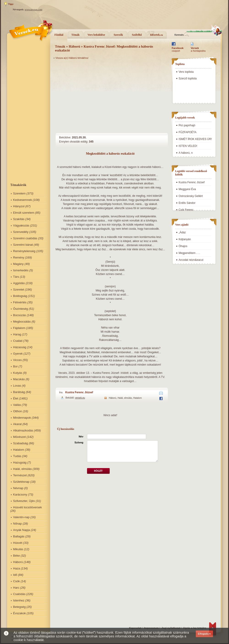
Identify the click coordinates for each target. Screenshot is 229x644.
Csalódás (19, 594)
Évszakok (19, 613)
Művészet (19, 437)
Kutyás (18, 373)
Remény (19, 257)
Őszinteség (20, 309)
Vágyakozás (21, 225)
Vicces (17, 360)
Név (81, 437)
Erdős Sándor (187, 203)
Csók (16, 581)
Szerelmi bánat (23, 245)
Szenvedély (21, 232)
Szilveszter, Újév (24, 501)
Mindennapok (22, 418)
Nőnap (17, 524)
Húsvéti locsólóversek (27, 507)
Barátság (19, 392)
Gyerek (18, 354)
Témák (76, 35)
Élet (16, 398)
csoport (178, 49)
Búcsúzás (19, 315)
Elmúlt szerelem (24, 213)
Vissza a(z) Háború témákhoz (72, 58)
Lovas (17, 386)
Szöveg (79, 442)
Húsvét (18, 543)
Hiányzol (19, 206)
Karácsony (20, 494)
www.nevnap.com (34, 9)
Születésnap (21, 482)
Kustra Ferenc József (79, 392)
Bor (15, 366)
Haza (16, 568)
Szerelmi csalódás (25, 238)
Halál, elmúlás (22, 469)
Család (18, 341)
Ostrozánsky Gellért (191, 196)
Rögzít (98, 471)
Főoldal (59, 35)
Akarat (17, 424)
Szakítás (19, 219)
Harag (17, 334)
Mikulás (18, 549)
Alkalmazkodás (23, 430)
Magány (18, 264)
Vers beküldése (96, 35)
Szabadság (20, 443)
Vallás (17, 405)
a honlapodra (198, 49)
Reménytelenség (24, 251)
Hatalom (19, 450)
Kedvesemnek (22, 200)
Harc (16, 588)
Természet (20, 475)
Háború (18, 562)
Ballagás (19, 536)
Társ (16, 277)
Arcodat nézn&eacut (191, 260)
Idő (15, 575)
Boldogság (20, 296)
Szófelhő (137, 35)
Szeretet (19, 290)
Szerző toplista (188, 78)
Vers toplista (186, 72)
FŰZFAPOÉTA (188, 132)
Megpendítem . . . (189, 253)
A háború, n (186, 153)
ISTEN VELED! (188, 146)
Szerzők (118, 35)
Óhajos (183, 246)
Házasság (20, 347)
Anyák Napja (22, 530)
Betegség (19, 607)
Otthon (18, 411)
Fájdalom (19, 328)
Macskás (19, 379)
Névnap (18, 488)
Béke (16, 556)
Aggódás (19, 283)
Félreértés (20, 302)
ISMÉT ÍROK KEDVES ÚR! (195, 139)
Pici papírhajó (187, 125)
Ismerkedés (21, 270)
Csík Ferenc (186, 210)
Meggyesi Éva (187, 189)
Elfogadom (204, 634)
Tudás (17, 456)
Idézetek (157, 35)
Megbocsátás (22, 322)
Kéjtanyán (185, 239)
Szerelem (19, 193)
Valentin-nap (21, 517)
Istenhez (19, 600)
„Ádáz (182, 232)
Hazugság (20, 462)
